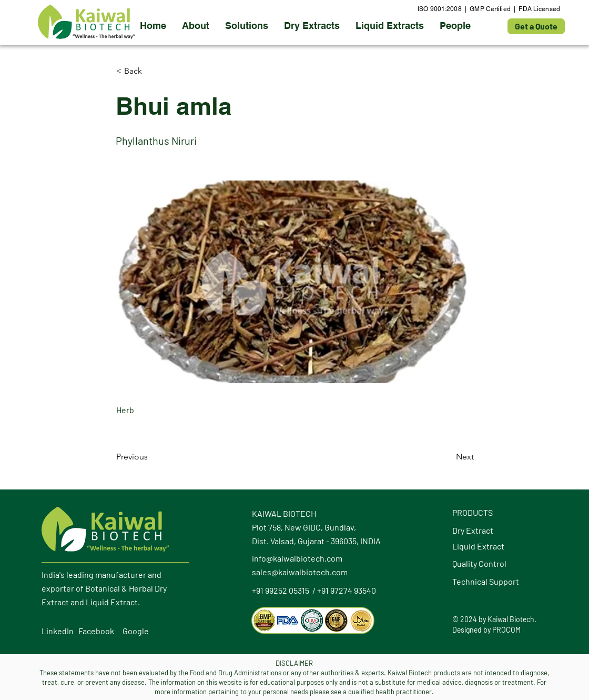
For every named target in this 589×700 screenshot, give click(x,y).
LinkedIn (58, 631)
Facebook (96, 631)
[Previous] (151, 457)
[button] (312, 26)
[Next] (448, 457)
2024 (469, 619)
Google (136, 631)
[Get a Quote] (536, 26)
